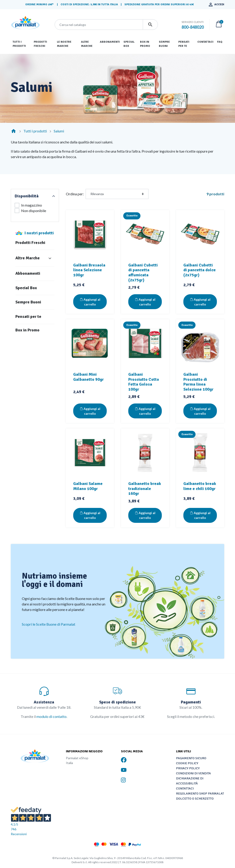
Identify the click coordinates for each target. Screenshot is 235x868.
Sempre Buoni (28, 302)
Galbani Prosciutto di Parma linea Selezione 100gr (198, 382)
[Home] (14, 131)
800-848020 (193, 27)
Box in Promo (27, 330)
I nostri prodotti (39, 233)
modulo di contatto (52, 716)
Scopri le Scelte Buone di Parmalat (49, 624)
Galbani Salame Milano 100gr (88, 486)
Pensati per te (28, 317)
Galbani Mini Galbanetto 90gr (88, 377)
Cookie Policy (187, 763)
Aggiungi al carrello (90, 302)
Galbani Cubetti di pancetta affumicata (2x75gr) (143, 273)
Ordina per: (75, 194)
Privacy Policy (188, 768)
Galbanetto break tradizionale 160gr (145, 489)
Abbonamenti (28, 273)
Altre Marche (28, 258)
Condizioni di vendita (193, 773)
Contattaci (185, 788)
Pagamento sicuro (191, 758)
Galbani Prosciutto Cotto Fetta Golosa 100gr (144, 382)
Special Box (26, 288)
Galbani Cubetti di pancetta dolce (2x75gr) (200, 270)
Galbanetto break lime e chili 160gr (200, 486)
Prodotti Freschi (30, 243)
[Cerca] (99, 25)
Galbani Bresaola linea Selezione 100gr (89, 270)
